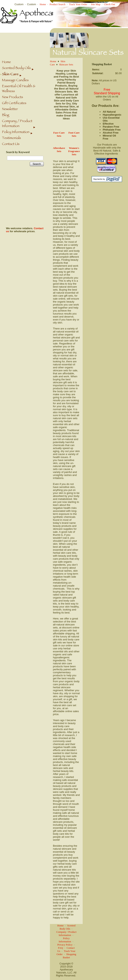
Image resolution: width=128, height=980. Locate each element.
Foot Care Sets (74, 134)
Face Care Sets (59, 134)
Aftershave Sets (59, 150)
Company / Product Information (66, 933)
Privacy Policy (65, 945)
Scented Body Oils (67, 927)
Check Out (109, 4)
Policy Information (65, 940)
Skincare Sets (66, 64)
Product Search (57, 4)
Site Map (96, 4)
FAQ (60, 948)
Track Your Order (78, 4)
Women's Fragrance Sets (74, 151)
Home (43, 4)
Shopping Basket (70, 956)
